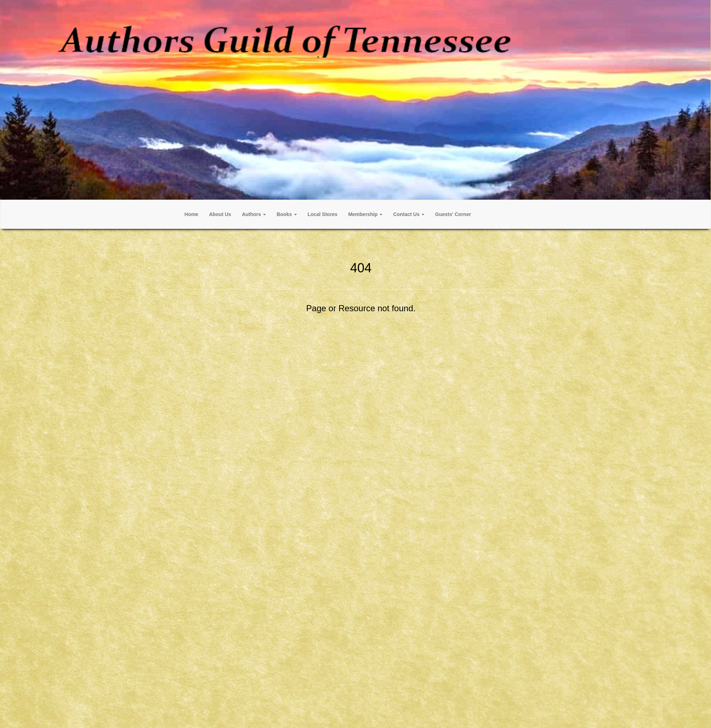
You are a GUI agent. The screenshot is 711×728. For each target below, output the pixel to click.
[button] (254, 214)
